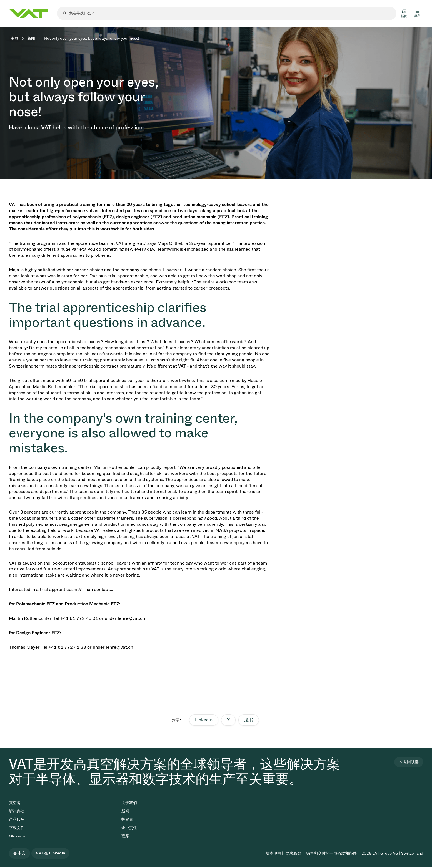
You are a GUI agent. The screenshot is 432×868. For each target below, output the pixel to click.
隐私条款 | (295, 853)
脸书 (249, 720)
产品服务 (17, 820)
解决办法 (17, 811)
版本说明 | (274, 853)
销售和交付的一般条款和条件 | (332, 853)
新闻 (31, 38)
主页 (14, 38)
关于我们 (129, 803)
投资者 (127, 820)
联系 (125, 836)
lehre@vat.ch (131, 618)
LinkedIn (204, 720)
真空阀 (15, 803)
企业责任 (129, 828)
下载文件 (17, 828)
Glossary (17, 836)
